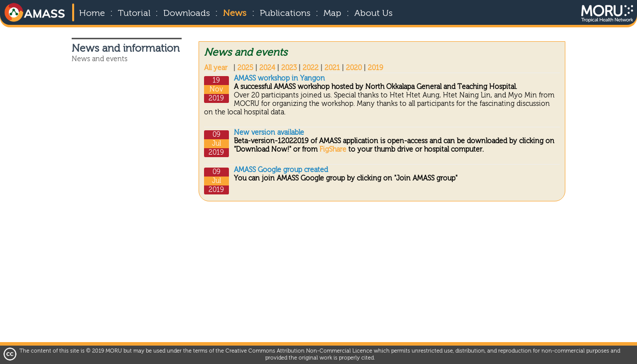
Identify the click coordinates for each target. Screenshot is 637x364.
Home (92, 13)
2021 (332, 68)
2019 (375, 68)
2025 (245, 68)
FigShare (334, 150)
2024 (267, 68)
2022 (311, 68)
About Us (373, 13)
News (235, 13)
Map (332, 13)
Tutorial (134, 13)
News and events (100, 59)
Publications (285, 13)
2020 (354, 68)
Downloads (187, 13)
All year (216, 68)
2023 (289, 68)
